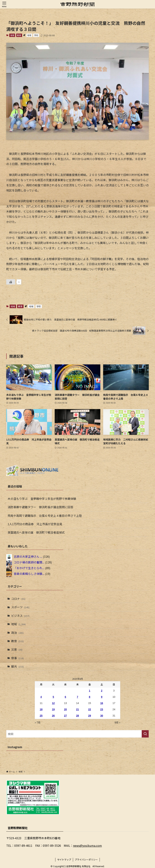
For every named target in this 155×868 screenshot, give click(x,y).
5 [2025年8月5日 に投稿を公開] (53, 697)
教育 (19, 35)
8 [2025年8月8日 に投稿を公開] (90, 697)
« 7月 (38, 722)
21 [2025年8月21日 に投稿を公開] (77, 709)
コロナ (18, 599)
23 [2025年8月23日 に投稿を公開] (102, 709)
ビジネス (20, 616)
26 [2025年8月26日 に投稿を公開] (53, 716)
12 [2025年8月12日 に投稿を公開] (53, 703)
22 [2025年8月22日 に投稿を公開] (90, 709)
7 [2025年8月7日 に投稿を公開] (77, 697)
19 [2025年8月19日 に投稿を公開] (53, 709)
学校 (36, 35)
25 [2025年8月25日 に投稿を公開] (41, 716)
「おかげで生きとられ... (29, 568)
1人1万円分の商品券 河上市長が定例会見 (35, 524)
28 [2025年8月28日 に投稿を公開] (77, 716)
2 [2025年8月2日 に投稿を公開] (102, 691)
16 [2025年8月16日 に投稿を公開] (102, 703)
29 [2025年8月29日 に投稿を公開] (90, 716)
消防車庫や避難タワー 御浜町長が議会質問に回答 (40, 507)
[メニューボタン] (4, 4)
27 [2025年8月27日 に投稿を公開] (65, 716)
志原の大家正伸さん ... (28, 557)
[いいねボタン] (11, 282)
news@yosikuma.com (87, 845)
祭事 (17, 658)
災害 (17, 649)
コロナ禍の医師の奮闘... (29, 562)
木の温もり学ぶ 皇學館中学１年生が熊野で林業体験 (42, 499)
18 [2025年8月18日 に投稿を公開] (41, 709)
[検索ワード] (77, 734)
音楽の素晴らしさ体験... (29, 574)
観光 (17, 666)
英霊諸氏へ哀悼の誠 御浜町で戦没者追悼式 (36, 532)
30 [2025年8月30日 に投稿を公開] (102, 716)
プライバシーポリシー (86, 860)
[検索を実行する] (145, 734)
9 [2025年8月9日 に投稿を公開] (102, 697)
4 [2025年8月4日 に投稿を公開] (41, 697)
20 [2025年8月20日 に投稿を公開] (65, 709)
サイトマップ (64, 860)
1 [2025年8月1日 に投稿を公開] (90, 691)
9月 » (117, 722)
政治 (17, 633)
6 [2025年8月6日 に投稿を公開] (65, 697)
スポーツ (20, 607)
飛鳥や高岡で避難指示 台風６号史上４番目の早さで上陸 (45, 516)
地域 (12, 35)
